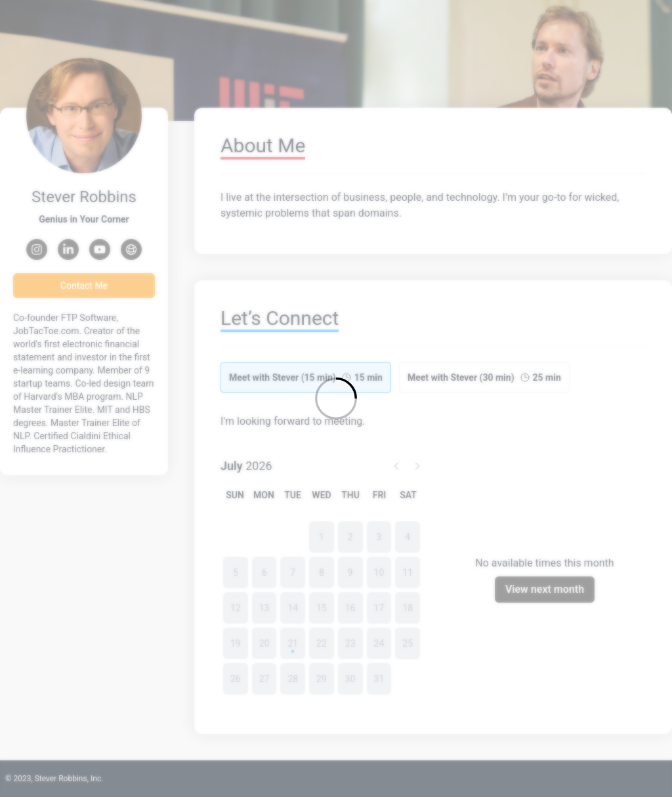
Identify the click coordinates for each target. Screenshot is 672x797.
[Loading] (336, 398)
